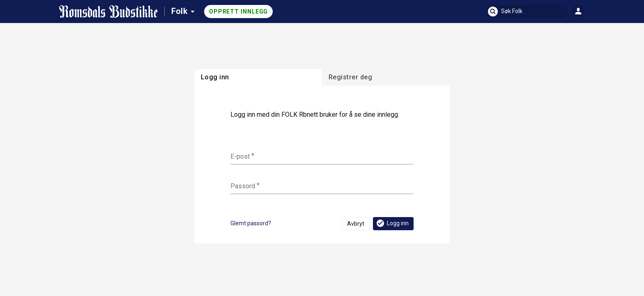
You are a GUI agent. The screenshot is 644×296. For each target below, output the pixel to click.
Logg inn (392, 223)
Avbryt (356, 224)
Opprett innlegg (239, 12)
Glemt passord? (251, 223)
